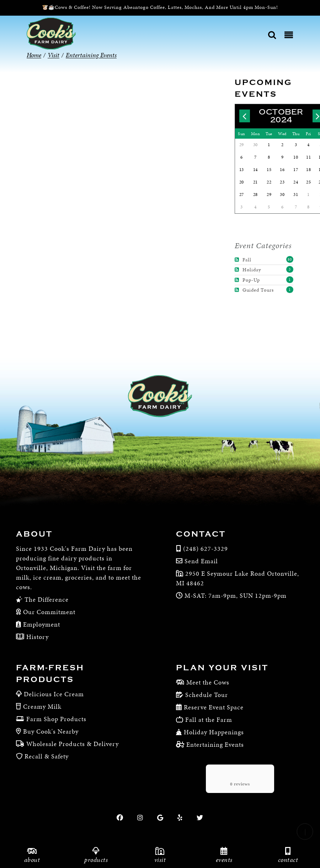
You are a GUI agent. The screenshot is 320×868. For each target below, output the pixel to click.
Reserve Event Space (214, 707)
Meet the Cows (208, 682)
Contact (201, 534)
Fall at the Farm (209, 720)
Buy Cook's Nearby (51, 731)
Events (224, 855)
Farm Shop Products (56, 719)
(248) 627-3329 (206, 549)
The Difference (46, 599)
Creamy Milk (42, 706)
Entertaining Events (215, 744)
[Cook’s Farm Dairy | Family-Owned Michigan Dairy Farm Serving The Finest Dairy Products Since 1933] (51, 33)
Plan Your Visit (222, 668)
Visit (160, 855)
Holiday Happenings (214, 732)
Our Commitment (48, 612)
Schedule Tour (207, 695)
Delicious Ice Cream (54, 694)
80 (290, 259)
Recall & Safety (47, 756)
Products (96, 855)
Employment (41, 624)
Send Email (201, 561)
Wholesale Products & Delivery (73, 744)
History (37, 637)
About (34, 534)
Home (34, 55)
